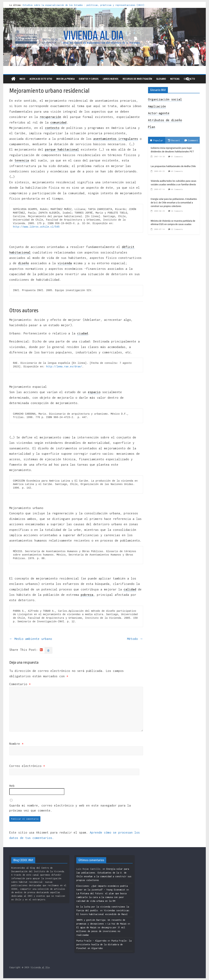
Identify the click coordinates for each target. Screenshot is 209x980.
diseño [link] (24, 263)
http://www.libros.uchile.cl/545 (36, 227)
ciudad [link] (83, 333)
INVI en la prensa (65, 79)
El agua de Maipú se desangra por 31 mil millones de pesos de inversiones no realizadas (101, 931)
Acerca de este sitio (41, 79)
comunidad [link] (58, 122)
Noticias (175, 79)
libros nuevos (111, 79)
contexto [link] (52, 128)
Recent (174, 140)
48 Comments (177, 171)
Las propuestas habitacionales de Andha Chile (173, 166)
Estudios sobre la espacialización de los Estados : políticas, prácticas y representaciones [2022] (83, 5)
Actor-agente (159, 113)
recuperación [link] (50, 117)
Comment (191, 140)
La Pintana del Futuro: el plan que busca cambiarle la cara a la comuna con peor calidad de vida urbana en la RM (101, 897)
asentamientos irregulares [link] (116, 139)
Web (12, 786)
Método (135, 639)
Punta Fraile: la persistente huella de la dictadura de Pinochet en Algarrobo (104, 944)
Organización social (165, 99)
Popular (157, 140)
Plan (152, 127)
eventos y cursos (89, 79)
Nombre (16, 744)
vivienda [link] (65, 263)
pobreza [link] (87, 595)
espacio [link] (94, 392)
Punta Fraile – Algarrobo (91, 941)
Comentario (20, 684)
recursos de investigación (137, 79)
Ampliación (157, 106)
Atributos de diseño (165, 120)
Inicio (22, 79)
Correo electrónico (27, 766)
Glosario (161, 79)
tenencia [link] (22, 160)
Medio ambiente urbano (31, 639)
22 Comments (177, 229)
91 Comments (177, 157)
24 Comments (177, 211)
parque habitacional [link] (62, 149)
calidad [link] (130, 589)
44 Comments (177, 189)
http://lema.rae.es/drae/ (64, 367)
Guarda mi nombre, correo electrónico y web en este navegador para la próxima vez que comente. (70, 808)
